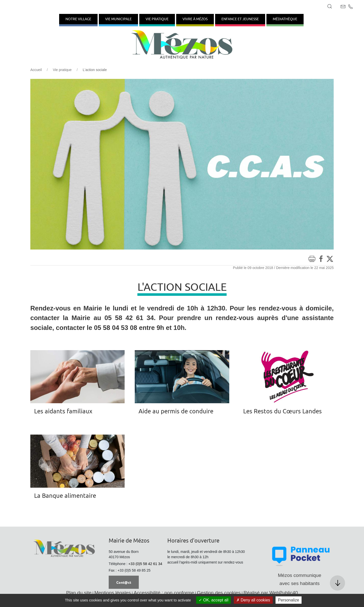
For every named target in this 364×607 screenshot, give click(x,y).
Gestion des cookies (219, 593)
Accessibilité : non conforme (164, 593)
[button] (330, 6)
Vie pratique (62, 70)
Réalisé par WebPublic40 (271, 593)
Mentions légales (112, 593)
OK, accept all (213, 600)
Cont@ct (124, 582)
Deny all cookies (253, 600)
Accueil (36, 70)
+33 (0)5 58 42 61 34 (145, 564)
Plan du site (79, 593)
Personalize (289, 600)
